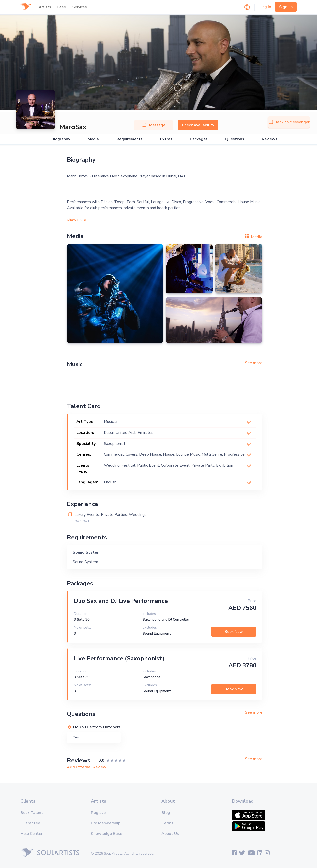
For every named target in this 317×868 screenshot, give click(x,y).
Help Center (31, 834)
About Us (170, 834)
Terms (167, 823)
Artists (45, 7)
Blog (166, 813)
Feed (62, 7)
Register (99, 813)
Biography (61, 139)
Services (80, 7)
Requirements (130, 139)
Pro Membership (106, 823)
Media (93, 139)
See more (254, 363)
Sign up (286, 7)
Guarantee (30, 823)
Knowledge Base (106, 834)
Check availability (198, 125)
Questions (235, 139)
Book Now (234, 632)
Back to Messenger (289, 122)
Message (154, 125)
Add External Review (87, 767)
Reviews (270, 139)
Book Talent (32, 813)
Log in (266, 7)
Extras (166, 139)
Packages (199, 139)
